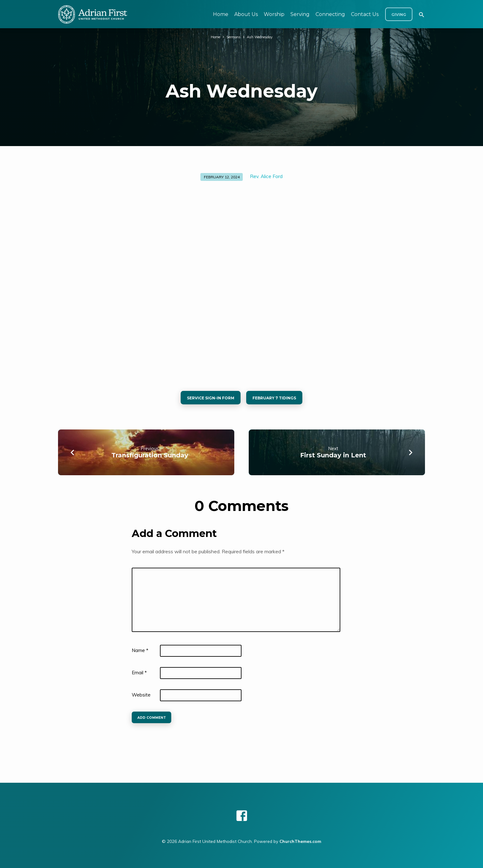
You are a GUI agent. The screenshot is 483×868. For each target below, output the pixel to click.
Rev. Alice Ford (266, 176)
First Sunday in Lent (333, 458)
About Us (246, 14)
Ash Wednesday (261, 37)
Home (221, 14)
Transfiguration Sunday (150, 458)
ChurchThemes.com (300, 841)
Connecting (330, 14)
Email (139, 675)
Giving (399, 15)
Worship (274, 14)
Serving (300, 14)
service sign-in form (206, 399)
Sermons (232, 37)
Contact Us (365, 14)
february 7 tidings (279, 399)
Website (141, 697)
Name (140, 653)
